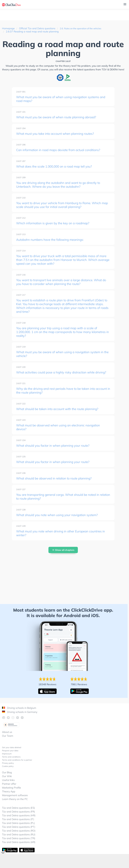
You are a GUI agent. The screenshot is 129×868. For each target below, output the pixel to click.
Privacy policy (8, 770)
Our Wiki (7, 783)
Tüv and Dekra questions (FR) (18, 818)
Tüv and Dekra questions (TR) (19, 845)
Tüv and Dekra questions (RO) (19, 837)
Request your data (10, 757)
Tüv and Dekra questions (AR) (19, 849)
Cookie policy (8, 773)
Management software (15, 802)
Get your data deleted (12, 754)
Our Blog (7, 779)
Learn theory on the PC (15, 806)
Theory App (9, 798)
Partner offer (9, 791)
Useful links (8, 787)
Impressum (7, 760)
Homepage (8, 28)
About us (7, 739)
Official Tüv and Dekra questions (37, 28)
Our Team (8, 743)
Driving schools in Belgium (19, 715)
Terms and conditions (11, 764)
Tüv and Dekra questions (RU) (19, 841)
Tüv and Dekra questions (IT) (18, 826)
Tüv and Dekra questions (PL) (18, 830)
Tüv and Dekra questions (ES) (18, 815)
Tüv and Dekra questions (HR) (19, 822)
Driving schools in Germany (20, 719)
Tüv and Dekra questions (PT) (19, 834)
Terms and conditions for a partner (17, 767)
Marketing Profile (11, 794)
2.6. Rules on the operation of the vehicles (83, 28)
